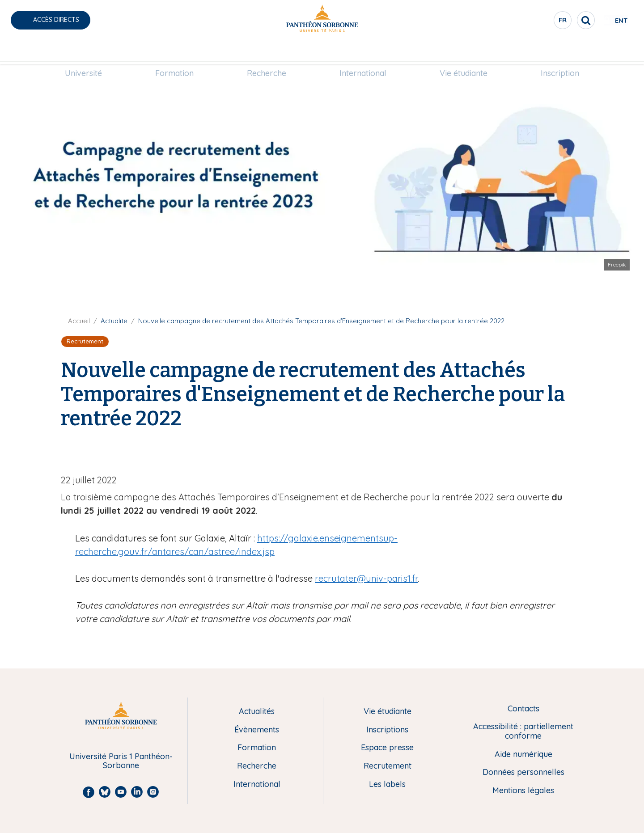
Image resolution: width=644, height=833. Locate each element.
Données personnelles (523, 772)
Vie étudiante (464, 52)
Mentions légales (523, 791)
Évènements (257, 730)
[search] (557, 20)
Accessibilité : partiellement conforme (523, 731)
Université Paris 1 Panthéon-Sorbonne (121, 761)
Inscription (560, 52)
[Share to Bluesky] (574, 452)
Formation (174, 52)
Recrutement (388, 766)
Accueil (79, 321)
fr (534, 22)
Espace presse (387, 748)
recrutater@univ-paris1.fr (366, 578)
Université (83, 52)
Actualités (257, 712)
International (363, 52)
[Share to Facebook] (538, 452)
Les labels (387, 784)
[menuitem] (83, 52)
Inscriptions (387, 730)
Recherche (267, 52)
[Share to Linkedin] (556, 452)
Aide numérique (523, 755)
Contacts (523, 709)
